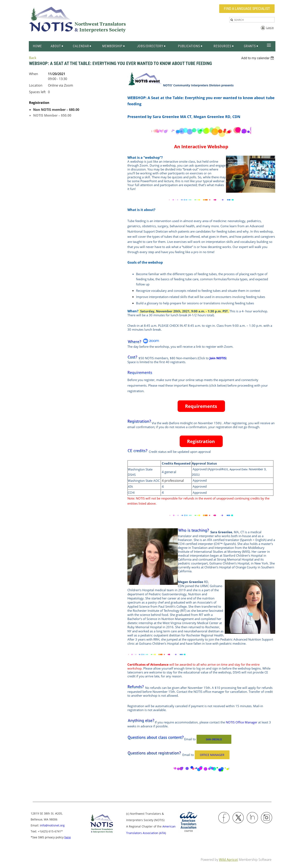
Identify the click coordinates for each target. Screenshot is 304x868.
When (34, 74)
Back (33, 58)
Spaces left (37, 92)
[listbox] (258, 58)
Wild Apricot (228, 860)
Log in (270, 28)
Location (36, 85)
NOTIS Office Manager (242, 722)
